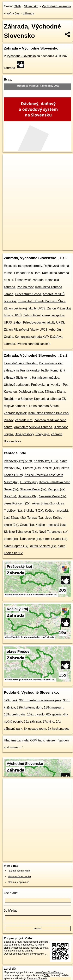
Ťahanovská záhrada (29, 280)
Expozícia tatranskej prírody (23, 266)
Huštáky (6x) (29, 482)
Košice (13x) (51, 468)
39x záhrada (32, 722)
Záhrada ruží (24, 420)
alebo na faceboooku (19, 876)
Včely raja (42, 434)
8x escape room (35, 729)
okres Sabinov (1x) (43, 546)
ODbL (47, 975)
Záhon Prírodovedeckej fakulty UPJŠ (39, 322)
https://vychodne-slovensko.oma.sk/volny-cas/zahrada (30, 247)
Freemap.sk (51, 244)
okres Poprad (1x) (16, 546)
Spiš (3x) (10, 496)
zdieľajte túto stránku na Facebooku (26, 943)
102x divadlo (36, 714)
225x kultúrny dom (30, 707)
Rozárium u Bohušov (18, 399)
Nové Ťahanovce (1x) (54, 532)
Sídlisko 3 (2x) (33, 511)
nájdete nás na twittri (19, 871)
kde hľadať (11, 893)
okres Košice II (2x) (17, 503)
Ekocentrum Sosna (28, 294)
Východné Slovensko (56, 6)
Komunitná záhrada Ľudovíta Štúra (42, 301)
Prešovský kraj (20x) (18, 461)
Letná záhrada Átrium (44, 406)
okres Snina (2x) (43, 503)
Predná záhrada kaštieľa (34, 344)
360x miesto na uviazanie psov (40, 700)
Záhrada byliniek (15, 413)
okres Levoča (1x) (55, 539)
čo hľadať (10, 911)
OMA (17, 6)
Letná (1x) (11, 539)
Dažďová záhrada (31, 392)
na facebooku (30, 942)
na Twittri (40, 945)
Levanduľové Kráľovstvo (21, 363)
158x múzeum (54, 707)
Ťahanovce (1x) (30, 539)
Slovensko (31, 6)
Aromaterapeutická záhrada (33, 427)
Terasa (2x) (35, 518)
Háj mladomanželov (45, 378)
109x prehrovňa (15, 714)
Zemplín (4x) (57, 489)
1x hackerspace (59, 729)
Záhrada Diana (55, 392)
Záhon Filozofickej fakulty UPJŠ (26, 330)
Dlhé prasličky (24, 434)
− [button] (9, 166)
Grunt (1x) (27, 525)
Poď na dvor (25, 287)
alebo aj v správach (18, 882)
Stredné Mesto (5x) (33, 489)
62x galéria (54, 714)
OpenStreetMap (31, 244)
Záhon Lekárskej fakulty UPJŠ (25, 308)
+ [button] (9, 161)
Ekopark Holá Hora (27, 273)
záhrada (29, 13)
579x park (11, 700)
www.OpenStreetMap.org (49, 972)
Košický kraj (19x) (46, 461)
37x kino (48, 722)
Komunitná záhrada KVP (32, 337)
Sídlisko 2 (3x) (28, 496)
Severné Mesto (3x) (53, 496)
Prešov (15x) (32, 468)
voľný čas (13, 13)
